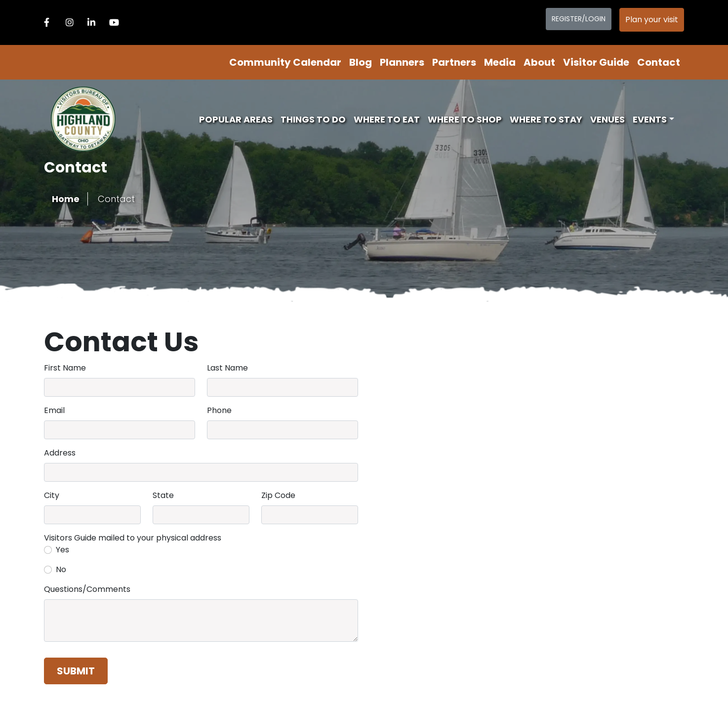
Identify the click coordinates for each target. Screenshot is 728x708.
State (163, 495)
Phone (219, 410)
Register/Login (579, 19)
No (61, 569)
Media (500, 62)
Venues (607, 119)
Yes (62, 550)
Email (54, 410)
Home (66, 199)
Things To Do (313, 119)
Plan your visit (652, 20)
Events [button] (650, 119)
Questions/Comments (87, 589)
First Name (65, 368)
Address (60, 453)
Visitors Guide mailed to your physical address (133, 538)
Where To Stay (546, 119)
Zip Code (278, 495)
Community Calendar (285, 62)
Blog (361, 62)
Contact (659, 62)
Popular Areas (236, 119)
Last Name (227, 368)
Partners (454, 62)
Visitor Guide (596, 62)
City (52, 495)
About (539, 62)
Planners (402, 62)
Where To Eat (387, 119)
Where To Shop (465, 119)
